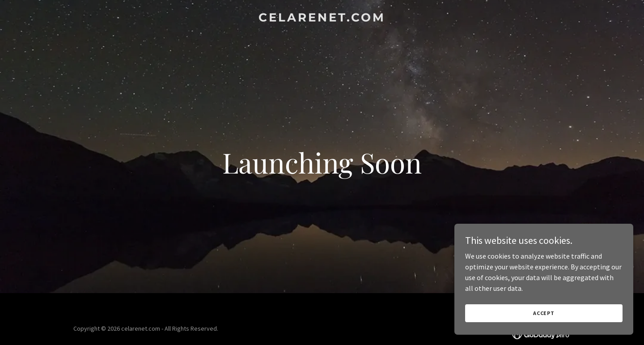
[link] (322, 19)
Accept (544, 313)
